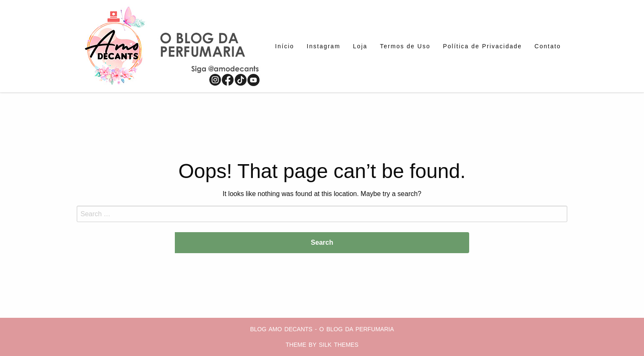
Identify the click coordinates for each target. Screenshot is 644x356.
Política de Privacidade (482, 46)
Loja (360, 46)
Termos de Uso (405, 46)
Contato (548, 46)
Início (284, 46)
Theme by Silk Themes (322, 345)
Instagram (324, 46)
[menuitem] (284, 46)
